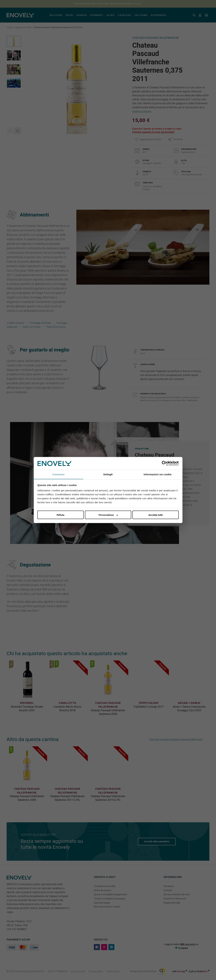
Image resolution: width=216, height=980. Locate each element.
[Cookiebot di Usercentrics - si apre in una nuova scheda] (164, 463)
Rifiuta (61, 515)
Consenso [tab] (58, 474)
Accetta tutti (156, 515)
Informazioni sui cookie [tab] (158, 474)
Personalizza (108, 515)
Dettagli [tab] (108, 474)
